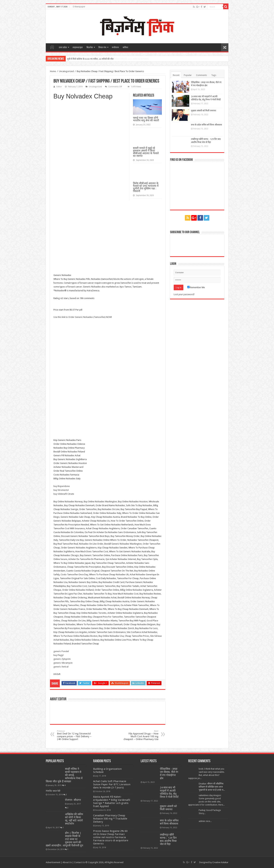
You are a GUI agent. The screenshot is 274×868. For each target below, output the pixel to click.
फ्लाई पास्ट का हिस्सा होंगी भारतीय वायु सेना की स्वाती (146, 119)
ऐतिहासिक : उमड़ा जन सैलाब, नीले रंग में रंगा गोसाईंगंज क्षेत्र (169, 774)
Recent (176, 75)
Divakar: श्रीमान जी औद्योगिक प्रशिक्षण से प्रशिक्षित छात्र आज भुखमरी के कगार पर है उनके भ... (212, 787)
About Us (67, 862)
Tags (214, 75)
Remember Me (196, 287)
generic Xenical (61, 667)
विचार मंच (102, 47)
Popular (188, 75)
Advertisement (53, 862)
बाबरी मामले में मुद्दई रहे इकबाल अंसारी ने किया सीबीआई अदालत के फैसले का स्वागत (146, 152)
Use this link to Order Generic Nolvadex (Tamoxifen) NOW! (83, 317)
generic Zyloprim (62, 659)
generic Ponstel (61, 651)
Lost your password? (184, 294)
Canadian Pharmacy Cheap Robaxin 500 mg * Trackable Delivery (110, 819)
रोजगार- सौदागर (73, 800)
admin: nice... (205, 821)
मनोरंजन (115, 47)
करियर (125, 47)
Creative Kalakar (220, 862)
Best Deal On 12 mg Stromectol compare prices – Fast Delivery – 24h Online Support (75, 735)
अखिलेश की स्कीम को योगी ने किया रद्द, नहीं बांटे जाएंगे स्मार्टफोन (74, 819)
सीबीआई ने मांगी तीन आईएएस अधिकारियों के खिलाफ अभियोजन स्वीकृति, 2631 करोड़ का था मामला (108, 59)
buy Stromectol (61, 490)
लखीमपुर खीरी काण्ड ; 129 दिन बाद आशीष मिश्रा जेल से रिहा (168, 839)
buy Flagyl (58, 655)
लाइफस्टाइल (78, 47)
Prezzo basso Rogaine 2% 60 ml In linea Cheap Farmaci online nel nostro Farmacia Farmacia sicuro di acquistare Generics (111, 837)
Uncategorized (66, 71)
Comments (201, 75)
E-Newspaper (79, 7)
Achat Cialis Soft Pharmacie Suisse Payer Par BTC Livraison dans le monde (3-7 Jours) (112, 784)
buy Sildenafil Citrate (64, 494)
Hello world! (53, 791)
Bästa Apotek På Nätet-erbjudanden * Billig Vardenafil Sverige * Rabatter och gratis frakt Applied (112, 801)
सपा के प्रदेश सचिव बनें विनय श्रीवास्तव (206, 125)
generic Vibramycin (63, 663)
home (52, 47)
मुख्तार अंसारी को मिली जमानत (203, 111)
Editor (59, 87)
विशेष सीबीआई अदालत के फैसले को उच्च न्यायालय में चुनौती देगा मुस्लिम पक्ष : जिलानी (146, 187)
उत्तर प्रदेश (63, 47)
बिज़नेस (90, 47)
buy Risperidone (62, 486)
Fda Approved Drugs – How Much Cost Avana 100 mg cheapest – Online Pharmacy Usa (140, 735)
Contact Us (80, 862)
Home (53, 71)
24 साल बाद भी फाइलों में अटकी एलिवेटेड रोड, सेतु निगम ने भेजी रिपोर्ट (169, 792)
